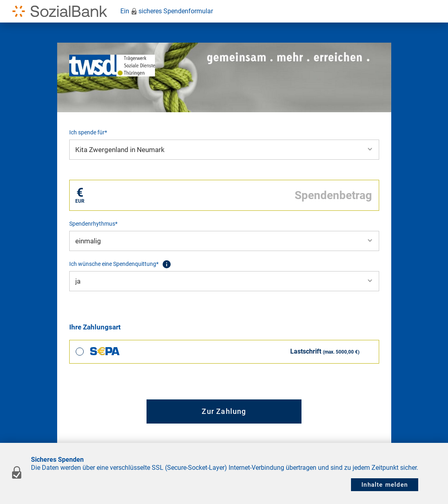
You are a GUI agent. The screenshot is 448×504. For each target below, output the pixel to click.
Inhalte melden (385, 485)
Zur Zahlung (224, 411)
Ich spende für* (88, 132)
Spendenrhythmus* (93, 224)
